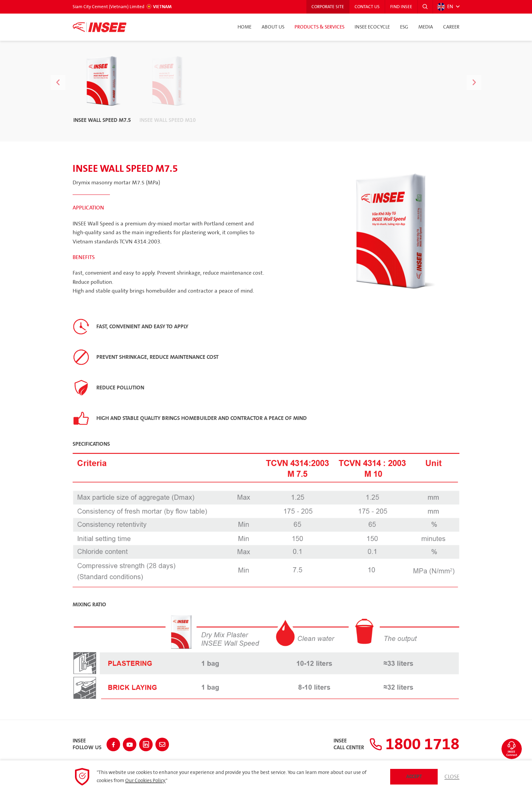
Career (451, 27)
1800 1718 (414, 744)
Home (244, 27)
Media (426, 27)
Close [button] (452, 777)
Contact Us (367, 7)
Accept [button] (414, 777)
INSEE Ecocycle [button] (372, 27)
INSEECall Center (349, 744)
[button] (425, 7)
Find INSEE (401, 7)
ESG (404, 27)
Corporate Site (328, 7)
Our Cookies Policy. (145, 781)
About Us (273, 27)
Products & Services (319, 27)
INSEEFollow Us (87, 744)
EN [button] (445, 7)
